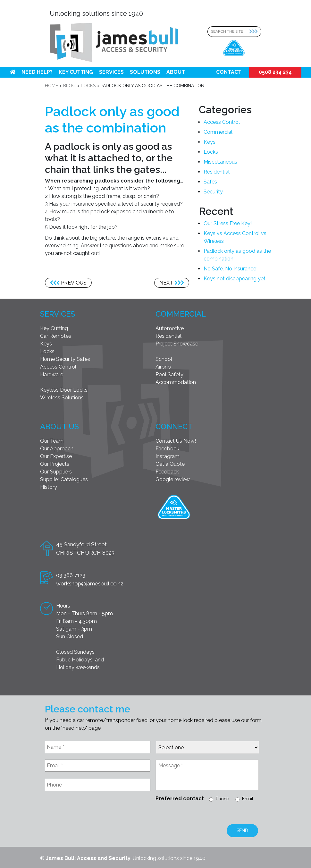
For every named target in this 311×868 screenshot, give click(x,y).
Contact (229, 72)
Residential (217, 172)
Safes (210, 182)
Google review (173, 479)
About (176, 72)
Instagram (168, 456)
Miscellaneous (220, 162)
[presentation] (94, 812)
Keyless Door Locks (64, 390)
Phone (222, 799)
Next (172, 283)
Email (248, 799)
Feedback (167, 472)
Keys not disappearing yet (235, 279)
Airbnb (163, 367)
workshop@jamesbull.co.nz (90, 583)
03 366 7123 (71, 575)
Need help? (37, 72)
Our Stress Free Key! (228, 223)
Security (213, 192)
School (164, 359)
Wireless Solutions (62, 398)
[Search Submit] (255, 32)
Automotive (170, 328)
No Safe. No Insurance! (231, 269)
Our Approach (57, 449)
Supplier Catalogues (64, 479)
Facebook (167, 449)
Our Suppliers (56, 472)
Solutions (145, 72)
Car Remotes (56, 336)
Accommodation (176, 382)
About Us (59, 426)
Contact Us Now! (176, 441)
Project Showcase (177, 344)
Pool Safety (169, 374)
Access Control (222, 122)
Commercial (218, 132)
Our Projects (55, 464)
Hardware (52, 374)
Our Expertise (56, 456)
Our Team (52, 441)
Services (111, 72)
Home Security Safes (65, 359)
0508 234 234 (275, 72)
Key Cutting (76, 72)
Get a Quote (170, 464)
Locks (211, 152)
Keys (210, 142)
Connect (174, 426)
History (49, 487)
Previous (68, 283)
